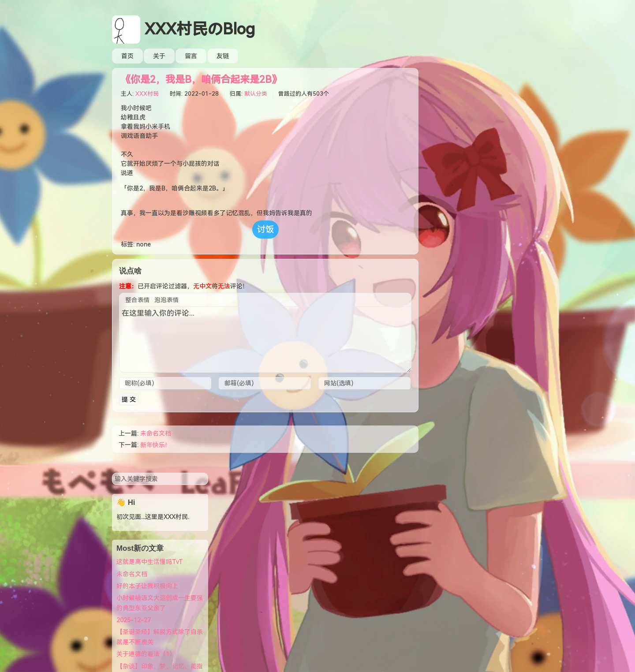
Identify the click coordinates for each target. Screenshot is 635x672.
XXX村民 (147, 94)
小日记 (441, 558)
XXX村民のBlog (200, 29)
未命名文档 (156, 433)
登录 (437, 498)
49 (351, 660)
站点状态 (444, 522)
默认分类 (256, 94)
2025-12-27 (448, 217)
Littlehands (366, 623)
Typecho (302, 623)
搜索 (516, 76)
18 (338, 660)
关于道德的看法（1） (461, 251)
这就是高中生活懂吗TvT (465, 159)
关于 (159, 56)
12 (315, 660)
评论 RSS (444, 546)
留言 (191, 56)
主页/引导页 (448, 510)
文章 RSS (444, 534)
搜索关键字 (427, 70)
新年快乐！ (156, 445)
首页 (127, 56)
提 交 (129, 399)
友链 (223, 56)
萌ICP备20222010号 (322, 614)
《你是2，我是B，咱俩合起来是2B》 (201, 79)
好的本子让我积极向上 (462, 183)
